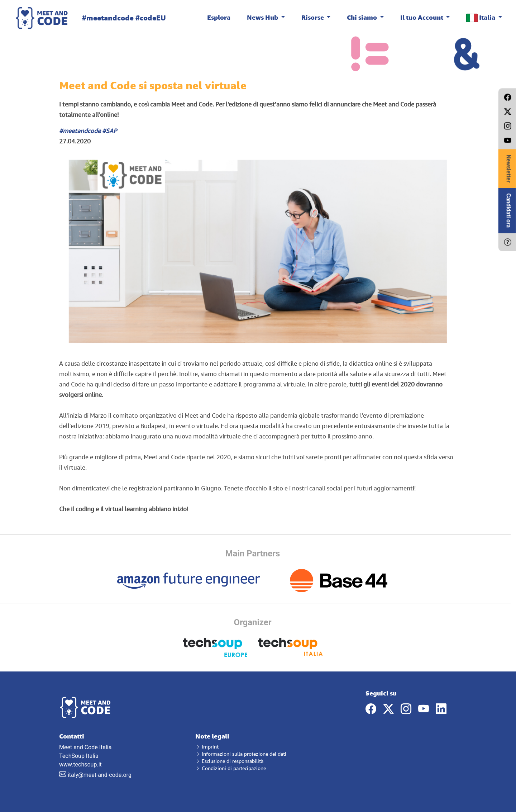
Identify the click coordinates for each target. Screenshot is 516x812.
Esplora (219, 17)
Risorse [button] (313, 17)
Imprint (207, 747)
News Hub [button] (263, 17)
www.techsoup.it (80, 764)
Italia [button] (481, 18)
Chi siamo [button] (363, 17)
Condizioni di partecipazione (231, 768)
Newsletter (509, 168)
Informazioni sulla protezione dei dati (241, 754)
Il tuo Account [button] (422, 17)
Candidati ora (509, 210)
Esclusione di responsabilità (229, 761)
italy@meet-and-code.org (100, 775)
